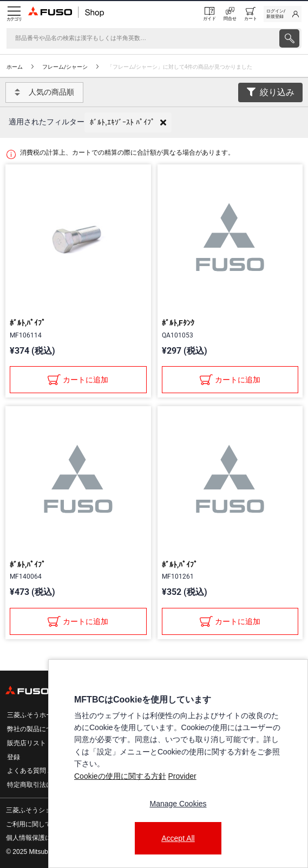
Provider (182, 776)
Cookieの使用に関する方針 (120, 776)
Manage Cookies (178, 804)
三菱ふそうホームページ (43, 715)
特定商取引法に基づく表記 (46, 785)
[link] (283, 14)
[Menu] (14, 14)
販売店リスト (27, 743)
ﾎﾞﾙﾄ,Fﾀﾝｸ (178, 323)
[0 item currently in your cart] (251, 14)
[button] (128, 122)
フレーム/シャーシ (65, 67)
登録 (14, 757)
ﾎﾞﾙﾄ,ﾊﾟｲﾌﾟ (28, 323)
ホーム (15, 67)
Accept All (178, 838)
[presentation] (289, 38)
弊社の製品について (36, 729)
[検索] (142, 38)
